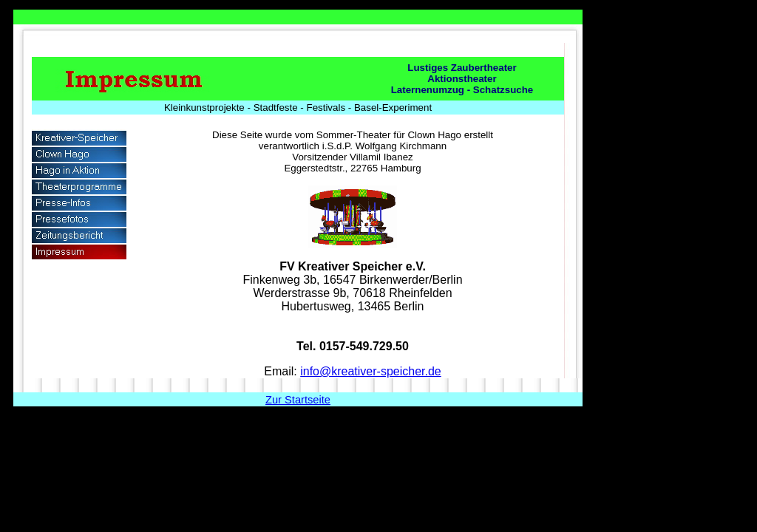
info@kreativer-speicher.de (371, 371)
